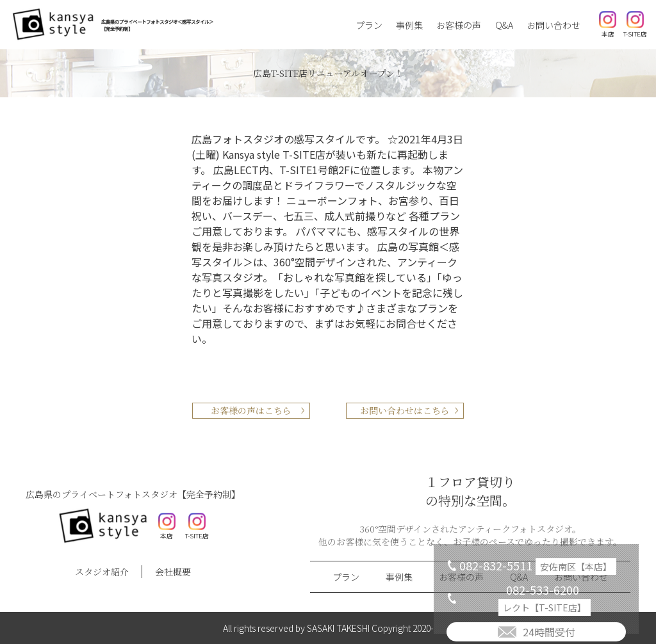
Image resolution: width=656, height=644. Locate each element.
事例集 (409, 25)
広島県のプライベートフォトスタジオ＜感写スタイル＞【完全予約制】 (157, 25)
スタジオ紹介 (102, 572)
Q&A (504, 25)
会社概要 (173, 572)
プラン (369, 25)
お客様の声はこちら (251, 410)
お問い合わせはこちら (405, 410)
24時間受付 (549, 632)
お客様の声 (459, 25)
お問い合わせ (553, 25)
